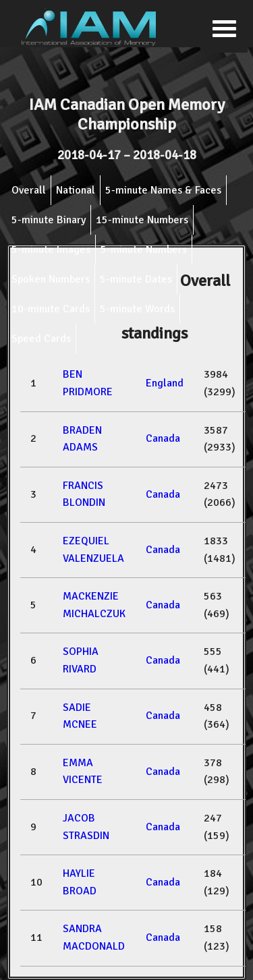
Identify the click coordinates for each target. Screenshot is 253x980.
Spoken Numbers (51, 279)
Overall (29, 190)
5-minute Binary (49, 220)
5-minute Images (51, 250)
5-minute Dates (136, 279)
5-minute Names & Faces (163, 190)
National (76, 190)
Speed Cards (41, 339)
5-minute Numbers (144, 250)
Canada (163, 438)
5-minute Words (137, 309)
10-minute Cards (51, 309)
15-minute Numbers (142, 220)
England (165, 383)
